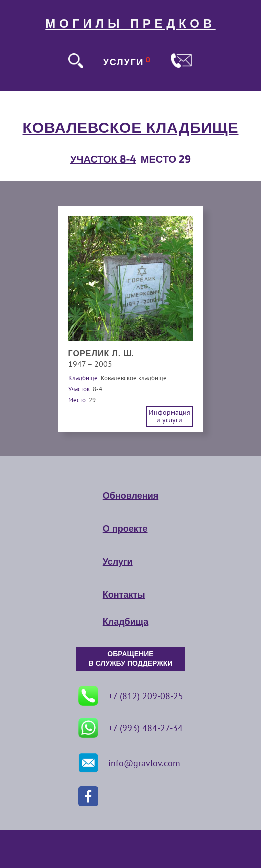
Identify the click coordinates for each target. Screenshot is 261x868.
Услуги (118, 562)
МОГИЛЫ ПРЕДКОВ (130, 24)
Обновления (130, 496)
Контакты (124, 595)
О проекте (125, 529)
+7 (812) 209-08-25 (131, 696)
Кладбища (126, 622)
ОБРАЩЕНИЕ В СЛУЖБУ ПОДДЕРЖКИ (131, 659)
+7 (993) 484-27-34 (130, 728)
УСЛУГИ (124, 62)
